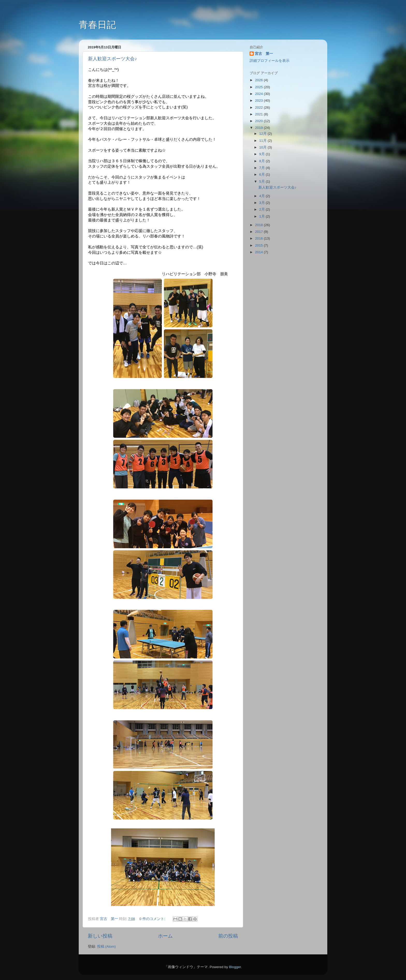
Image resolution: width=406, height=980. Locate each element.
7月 (262, 168)
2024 (259, 94)
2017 (259, 232)
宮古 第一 (264, 54)
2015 (259, 245)
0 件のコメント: (153, 919)
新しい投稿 (100, 936)
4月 (262, 196)
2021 (259, 114)
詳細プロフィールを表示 (270, 61)
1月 (262, 216)
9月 (262, 154)
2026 (259, 80)
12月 (263, 134)
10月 (263, 147)
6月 (262, 175)
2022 (259, 107)
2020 (259, 121)
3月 (262, 203)
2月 (262, 209)
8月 (262, 161)
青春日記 (97, 25)
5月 (262, 181)
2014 (259, 252)
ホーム (165, 936)
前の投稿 (228, 936)
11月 (263, 141)
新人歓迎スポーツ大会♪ (113, 59)
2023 (259, 101)
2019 (259, 128)
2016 (259, 238)
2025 (259, 87)
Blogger (235, 967)
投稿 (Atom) (106, 946)
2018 (259, 225)
